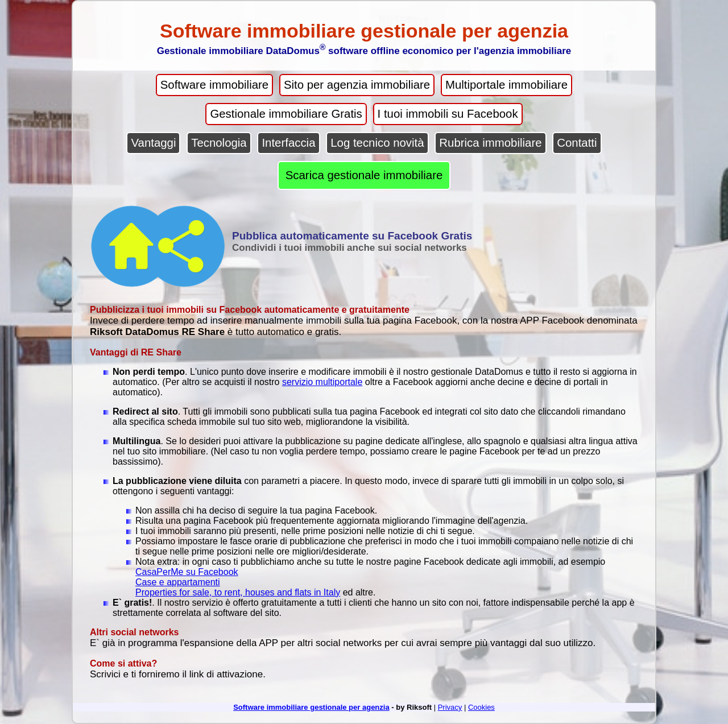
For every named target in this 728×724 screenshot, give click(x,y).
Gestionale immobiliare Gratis (286, 114)
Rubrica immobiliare (490, 143)
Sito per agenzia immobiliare (357, 85)
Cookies (481, 707)
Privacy (450, 707)
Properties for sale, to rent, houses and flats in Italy (238, 592)
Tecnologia (219, 143)
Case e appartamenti (178, 582)
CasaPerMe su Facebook (187, 572)
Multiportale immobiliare (506, 85)
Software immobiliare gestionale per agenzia (311, 707)
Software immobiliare (214, 85)
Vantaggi (153, 143)
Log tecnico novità (377, 143)
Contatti (577, 143)
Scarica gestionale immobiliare (364, 175)
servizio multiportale (322, 382)
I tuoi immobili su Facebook (448, 114)
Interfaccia (288, 143)
